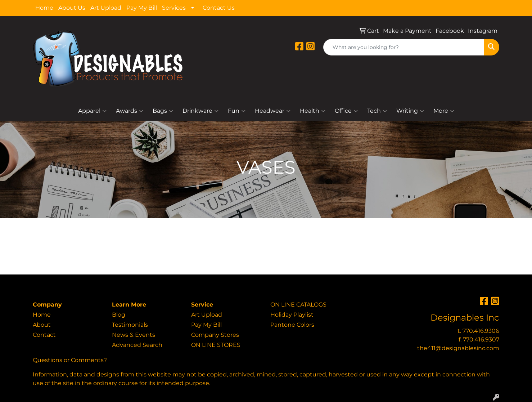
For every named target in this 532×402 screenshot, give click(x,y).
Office (346, 111)
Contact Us (219, 8)
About (42, 325)
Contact (44, 335)
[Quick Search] (404, 47)
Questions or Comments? (70, 360)
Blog (119, 315)
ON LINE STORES (216, 345)
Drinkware (200, 111)
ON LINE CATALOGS (298, 305)
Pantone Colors (292, 325)
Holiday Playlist (292, 315)
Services (174, 8)
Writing (410, 111)
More (444, 111)
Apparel (92, 111)
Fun (237, 111)
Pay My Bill (142, 8)
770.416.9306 (481, 331)
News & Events (134, 335)
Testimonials (130, 325)
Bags (163, 111)
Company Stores (215, 335)
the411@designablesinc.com (458, 348)
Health (313, 111)
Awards (130, 111)
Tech (377, 111)
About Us (72, 8)
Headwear (273, 111)
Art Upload (106, 8)
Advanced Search (137, 345)
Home (44, 8)
